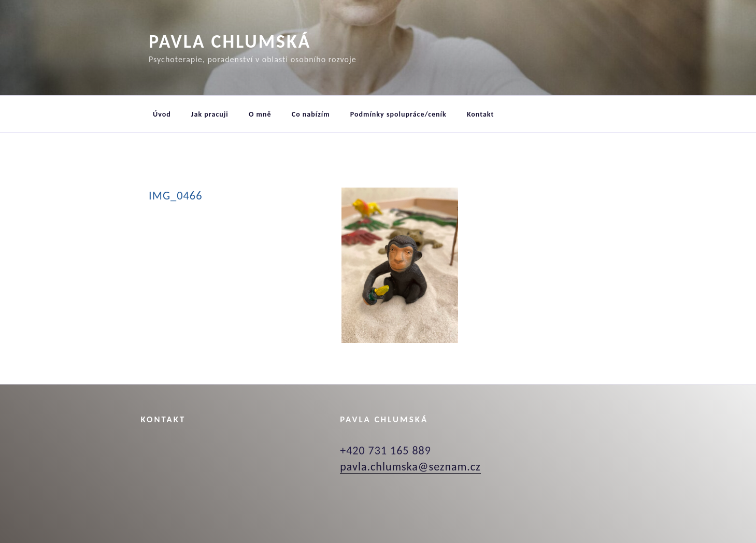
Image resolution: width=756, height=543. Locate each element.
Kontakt (480, 114)
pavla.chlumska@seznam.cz (410, 467)
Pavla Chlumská (230, 41)
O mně (260, 114)
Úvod (162, 114)
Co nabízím (311, 114)
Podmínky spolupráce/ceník (398, 114)
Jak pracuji (210, 114)
